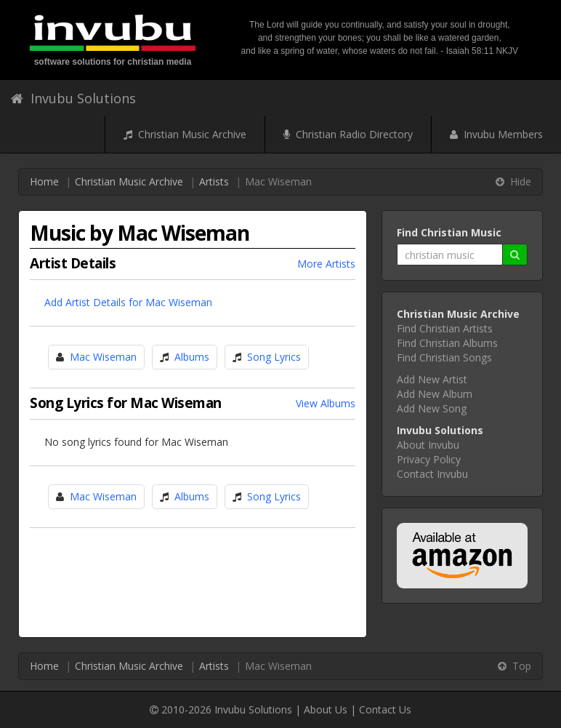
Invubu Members (496, 134)
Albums (192, 357)
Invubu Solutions (73, 98)
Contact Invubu (432, 474)
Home (44, 181)
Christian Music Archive (185, 134)
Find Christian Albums (447, 343)
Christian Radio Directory (348, 134)
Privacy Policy (429, 459)
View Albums (326, 403)
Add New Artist (432, 379)
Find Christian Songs (444, 357)
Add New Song (432, 408)
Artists (214, 181)
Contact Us (385, 709)
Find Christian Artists (445, 328)
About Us (326, 709)
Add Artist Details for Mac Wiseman (128, 302)
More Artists (326, 264)
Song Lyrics (274, 357)
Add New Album (435, 394)
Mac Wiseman (103, 357)
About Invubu (428, 445)
